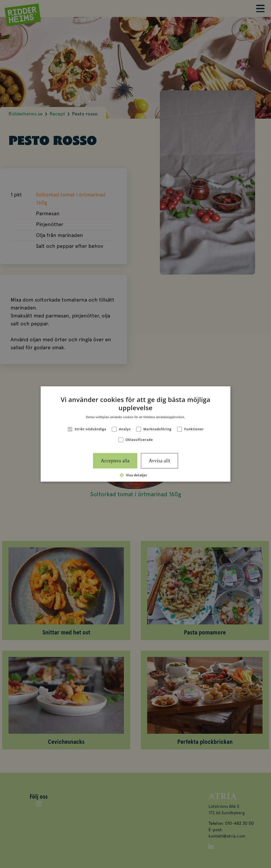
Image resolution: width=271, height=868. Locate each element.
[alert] (135, 434)
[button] (136, 475)
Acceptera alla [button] (115, 461)
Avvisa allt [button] (160, 461)
